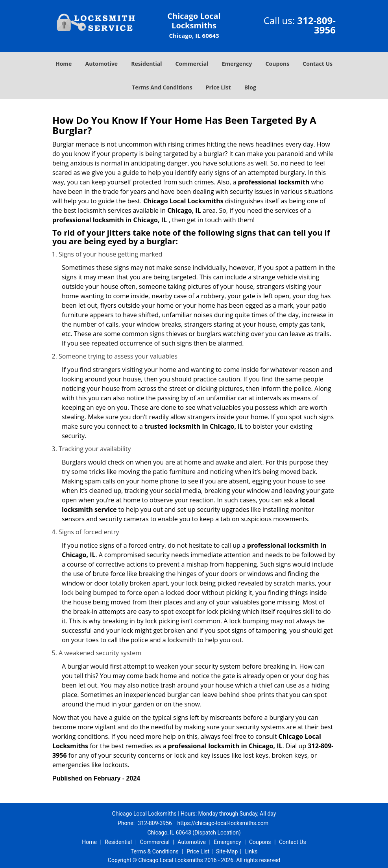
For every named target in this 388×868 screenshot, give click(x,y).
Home (64, 64)
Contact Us (318, 64)
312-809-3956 (316, 25)
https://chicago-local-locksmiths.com (223, 823)
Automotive (102, 64)
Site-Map (227, 851)
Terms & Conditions (155, 851)
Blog (250, 87)
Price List (218, 87)
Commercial (192, 64)
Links (251, 851)
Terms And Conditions (162, 87)
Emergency (237, 64)
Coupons (277, 64)
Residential (146, 64)
